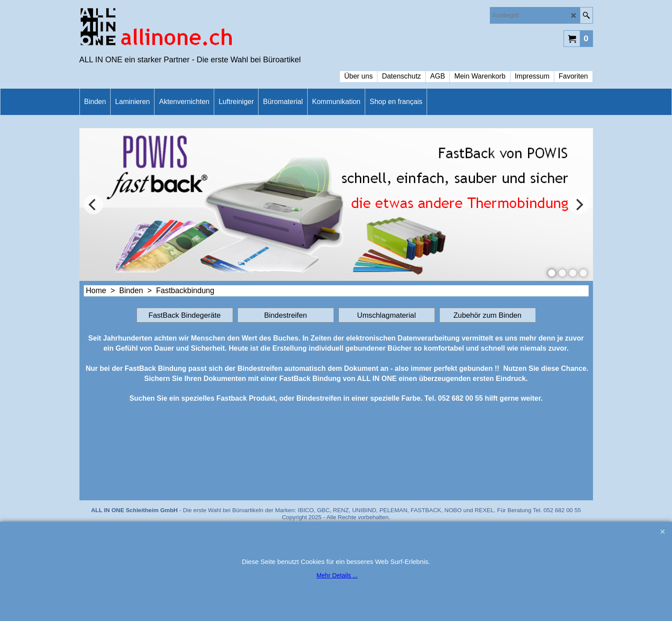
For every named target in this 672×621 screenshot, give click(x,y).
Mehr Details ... (337, 575)
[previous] (93, 205)
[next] (579, 205)
